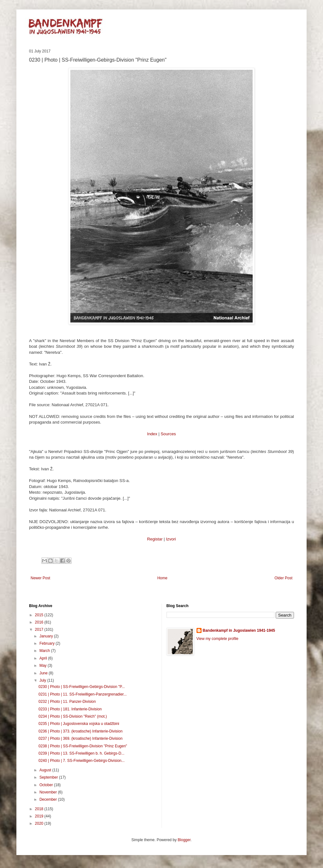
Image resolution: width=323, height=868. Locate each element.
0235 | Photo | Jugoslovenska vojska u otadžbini (79, 724)
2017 (40, 630)
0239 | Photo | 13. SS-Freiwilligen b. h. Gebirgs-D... (81, 753)
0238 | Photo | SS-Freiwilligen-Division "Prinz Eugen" (83, 746)
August (46, 770)
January (47, 636)
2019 (40, 816)
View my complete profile (217, 639)
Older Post (283, 578)
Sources (168, 434)
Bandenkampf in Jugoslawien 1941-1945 (239, 630)
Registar (155, 539)
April (44, 658)
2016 (40, 622)
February (47, 643)
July (43, 680)
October (47, 785)
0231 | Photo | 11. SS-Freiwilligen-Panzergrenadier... (83, 694)
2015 (40, 615)
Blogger (184, 840)
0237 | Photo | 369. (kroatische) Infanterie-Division (80, 738)
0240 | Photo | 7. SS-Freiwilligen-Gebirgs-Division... (82, 761)
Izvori (171, 539)
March (45, 651)
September (49, 777)
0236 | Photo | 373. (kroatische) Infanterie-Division (80, 731)
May (44, 666)
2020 (40, 823)
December (49, 799)
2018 (40, 809)
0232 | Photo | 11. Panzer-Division (67, 702)
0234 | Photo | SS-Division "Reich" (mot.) (73, 716)
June (44, 673)
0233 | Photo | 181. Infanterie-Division (70, 709)
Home (162, 578)
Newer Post (40, 578)
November (49, 792)
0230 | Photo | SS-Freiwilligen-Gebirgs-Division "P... (82, 687)
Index (152, 434)
